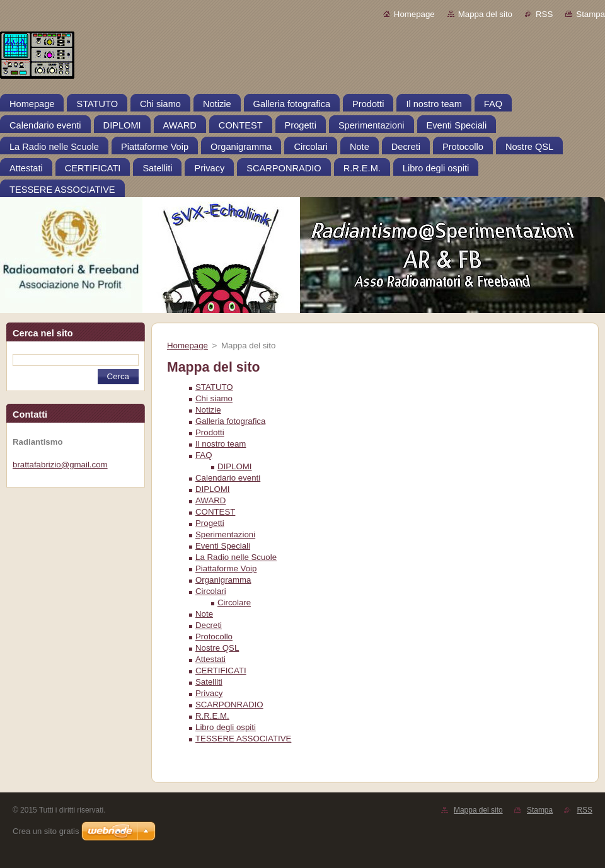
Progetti (210, 523)
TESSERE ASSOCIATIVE (243, 739)
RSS (544, 14)
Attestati (210, 659)
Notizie (208, 410)
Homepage (414, 14)
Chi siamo (214, 398)
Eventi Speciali (223, 546)
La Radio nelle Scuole (236, 557)
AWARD (210, 500)
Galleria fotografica (230, 421)
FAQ (204, 455)
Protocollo (214, 637)
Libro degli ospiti (226, 727)
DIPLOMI (235, 466)
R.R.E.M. (212, 716)
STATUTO (214, 387)
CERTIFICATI (221, 671)
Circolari (211, 591)
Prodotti (210, 432)
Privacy (209, 693)
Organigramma (223, 580)
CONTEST (215, 512)
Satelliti (209, 682)
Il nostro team (221, 444)
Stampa (591, 14)
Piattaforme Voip (226, 568)
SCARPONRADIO (229, 705)
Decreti (209, 625)
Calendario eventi (228, 478)
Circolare (234, 602)
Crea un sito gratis (46, 831)
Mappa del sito (485, 14)
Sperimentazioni (225, 534)
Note (204, 614)
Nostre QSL (217, 648)
